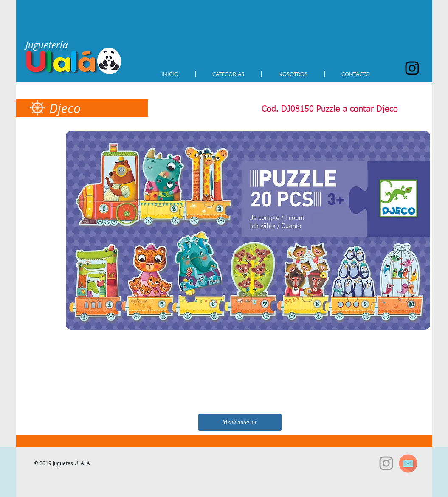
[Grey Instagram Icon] (386, 463)
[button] (228, 74)
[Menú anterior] (240, 422)
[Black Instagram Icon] (412, 68)
